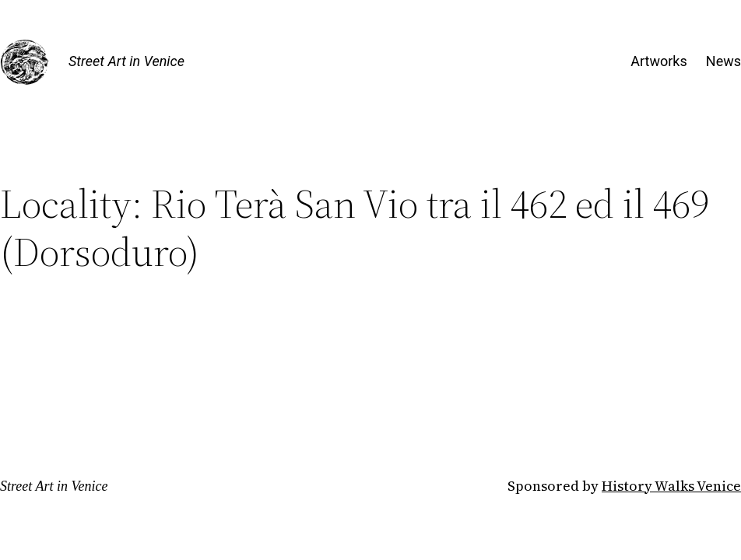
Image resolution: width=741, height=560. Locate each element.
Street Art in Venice (126, 61)
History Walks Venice (671, 486)
